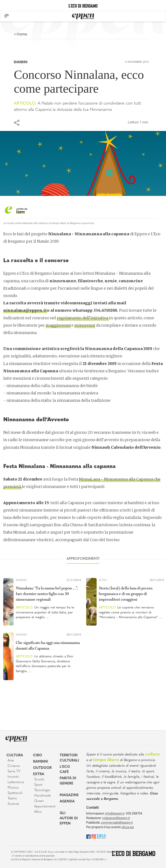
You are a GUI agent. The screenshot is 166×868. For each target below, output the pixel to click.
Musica (13, 788)
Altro (103, 580)
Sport (38, 785)
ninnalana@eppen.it (25, 310)
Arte (11, 761)
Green (39, 801)
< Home (21, 34)
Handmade (42, 796)
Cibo (38, 755)
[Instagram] (94, 836)
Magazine (69, 795)
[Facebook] (88, 836)
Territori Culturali (69, 758)
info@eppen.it (115, 813)
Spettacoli (15, 793)
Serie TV (14, 771)
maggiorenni (58, 325)
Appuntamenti (44, 807)
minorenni (85, 325)
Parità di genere (68, 781)
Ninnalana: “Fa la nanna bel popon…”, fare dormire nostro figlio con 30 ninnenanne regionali (47, 594)
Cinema (14, 766)
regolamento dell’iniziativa (83, 318)
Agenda (67, 802)
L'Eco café (65, 770)
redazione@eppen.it (116, 818)
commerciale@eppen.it (117, 823)
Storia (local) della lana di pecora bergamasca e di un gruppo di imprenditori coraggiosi (126, 594)
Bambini (21, 62)
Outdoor (42, 768)
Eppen (21, 212)
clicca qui (128, 827)
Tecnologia (42, 790)
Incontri (13, 777)
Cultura (15, 755)
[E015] (101, 836)
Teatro (12, 799)
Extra (39, 774)
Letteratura (16, 782)
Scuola (39, 779)
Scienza (13, 804)
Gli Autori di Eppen (69, 818)
